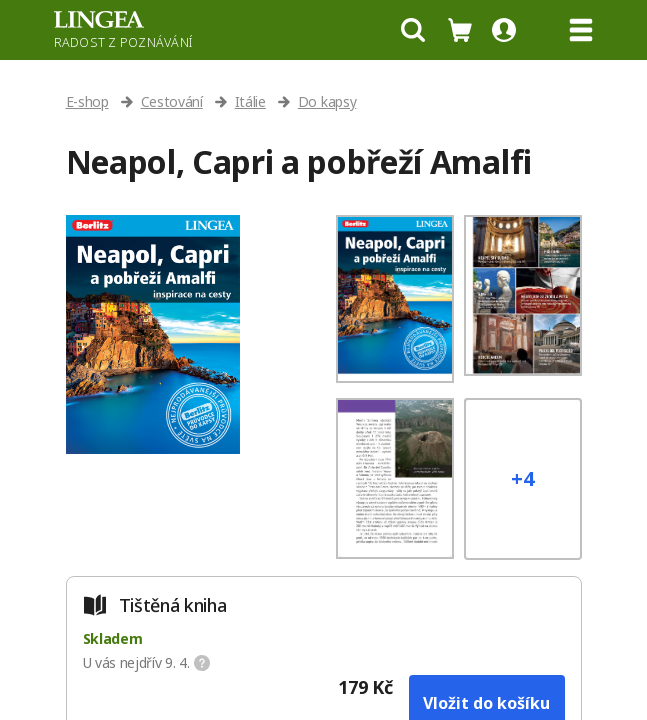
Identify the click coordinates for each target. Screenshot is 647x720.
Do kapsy (327, 101)
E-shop (87, 101)
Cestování (172, 101)
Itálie (250, 101)
